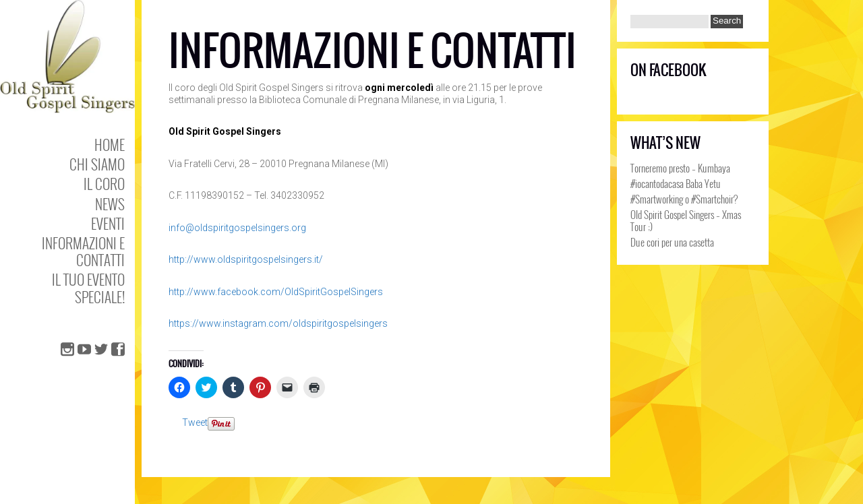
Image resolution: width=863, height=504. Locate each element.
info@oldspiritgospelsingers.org (237, 228)
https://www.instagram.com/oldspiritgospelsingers (278, 323)
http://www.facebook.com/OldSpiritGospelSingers (276, 292)
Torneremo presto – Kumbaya (680, 168)
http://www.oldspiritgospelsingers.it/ (246, 259)
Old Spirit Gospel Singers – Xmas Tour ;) (686, 220)
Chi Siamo (97, 164)
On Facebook (668, 70)
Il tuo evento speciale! (88, 288)
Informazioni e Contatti (83, 251)
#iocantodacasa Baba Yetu (676, 183)
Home (110, 145)
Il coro (104, 184)
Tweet (195, 422)
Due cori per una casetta (672, 242)
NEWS (110, 204)
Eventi (108, 223)
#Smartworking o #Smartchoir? (684, 199)
